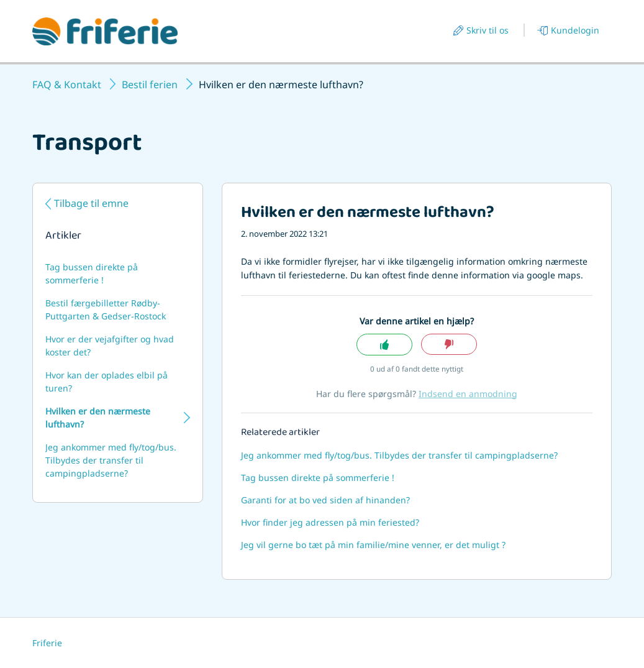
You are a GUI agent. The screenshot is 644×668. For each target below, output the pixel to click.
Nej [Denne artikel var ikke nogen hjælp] (449, 345)
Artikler (63, 237)
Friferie (47, 643)
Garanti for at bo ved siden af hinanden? (325, 500)
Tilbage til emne (91, 203)
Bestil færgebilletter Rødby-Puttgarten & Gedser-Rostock (106, 309)
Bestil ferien (150, 85)
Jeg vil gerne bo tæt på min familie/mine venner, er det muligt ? (373, 545)
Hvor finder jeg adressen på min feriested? (330, 522)
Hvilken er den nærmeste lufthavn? (98, 418)
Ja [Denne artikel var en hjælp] (384, 345)
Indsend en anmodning (468, 394)
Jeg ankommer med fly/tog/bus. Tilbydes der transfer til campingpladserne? (111, 460)
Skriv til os (488, 30)
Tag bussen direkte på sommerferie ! (92, 273)
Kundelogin (575, 30)
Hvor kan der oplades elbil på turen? (107, 382)
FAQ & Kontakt (67, 85)
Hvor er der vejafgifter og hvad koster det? (110, 345)
